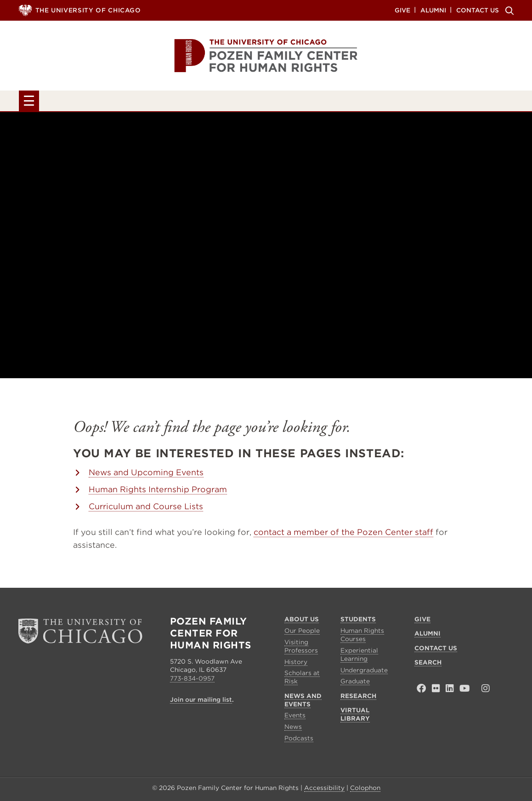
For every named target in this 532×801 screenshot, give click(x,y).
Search (508, 11)
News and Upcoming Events (146, 474)
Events (295, 718)
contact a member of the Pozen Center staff (343, 534)
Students (148, 102)
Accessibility (324, 790)
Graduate (355, 684)
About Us (68, 102)
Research (350, 102)
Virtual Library (448, 102)
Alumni (433, 10)
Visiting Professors (301, 648)
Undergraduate (364, 672)
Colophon (365, 790)
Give (402, 10)
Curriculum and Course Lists (146, 508)
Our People (302, 633)
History (296, 664)
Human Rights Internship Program (158, 491)
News (293, 729)
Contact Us (478, 10)
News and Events (249, 102)
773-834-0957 (192, 680)
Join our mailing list (201, 702)
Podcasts (299, 740)
